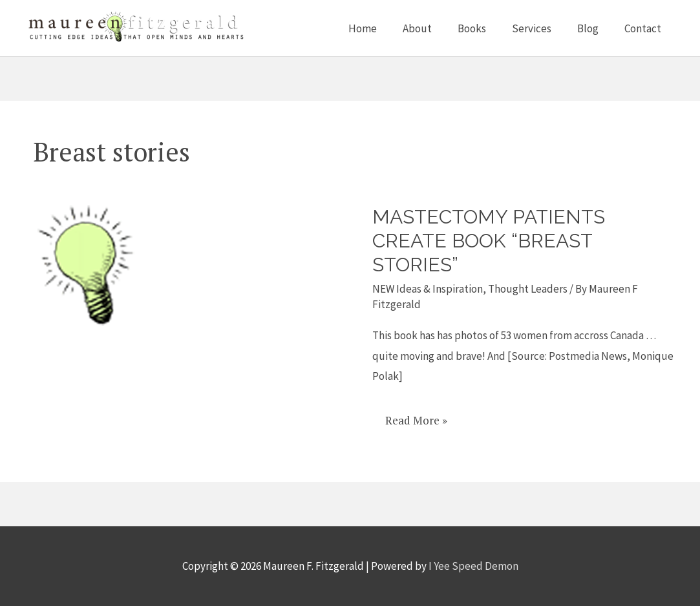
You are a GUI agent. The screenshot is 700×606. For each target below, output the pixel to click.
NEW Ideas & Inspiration (428, 289)
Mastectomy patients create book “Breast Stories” (489, 241)
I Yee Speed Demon (473, 566)
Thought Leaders (528, 289)
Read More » (416, 416)
